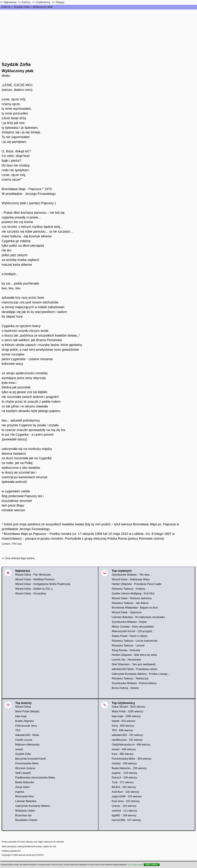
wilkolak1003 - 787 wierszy (127, 735)
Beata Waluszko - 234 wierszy (129, 768)
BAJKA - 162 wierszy (124, 787)
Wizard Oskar (23, 707)
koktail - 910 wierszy (124, 721)
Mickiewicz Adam (25, 811)
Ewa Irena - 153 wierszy (126, 801)
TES (18, 730)
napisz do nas (49, 846)
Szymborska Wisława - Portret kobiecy (134, 683)
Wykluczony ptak (43, 7)
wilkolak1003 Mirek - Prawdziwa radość (135, 669)
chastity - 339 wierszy (124, 763)
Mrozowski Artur (25, 796)
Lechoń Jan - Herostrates (126, 660)
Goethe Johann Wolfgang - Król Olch (133, 594)
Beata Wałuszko (25, 782)
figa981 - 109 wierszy (124, 815)
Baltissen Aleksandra (27, 745)
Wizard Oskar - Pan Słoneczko (33, 575)
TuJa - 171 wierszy (123, 782)
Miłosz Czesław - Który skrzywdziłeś (133, 627)
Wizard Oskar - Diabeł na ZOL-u (34, 589)
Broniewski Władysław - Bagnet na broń (135, 608)
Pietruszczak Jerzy (26, 726)
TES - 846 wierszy (122, 730)
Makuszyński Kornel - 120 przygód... (133, 631)
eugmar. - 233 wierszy (125, 773)
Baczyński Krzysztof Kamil (31, 759)
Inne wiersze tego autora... (21, 558)
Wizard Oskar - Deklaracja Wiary (131, 579)
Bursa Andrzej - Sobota (125, 688)
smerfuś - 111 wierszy (125, 811)
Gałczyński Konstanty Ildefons (33, 806)
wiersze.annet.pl (26, 855)
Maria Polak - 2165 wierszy (127, 711)
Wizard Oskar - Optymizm (127, 612)
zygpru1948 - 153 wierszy (127, 796)
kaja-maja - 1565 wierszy (126, 716)
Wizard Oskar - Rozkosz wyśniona (132, 598)
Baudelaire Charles (26, 820)
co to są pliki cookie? (135, 865)
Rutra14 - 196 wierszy (125, 778)
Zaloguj (60, 2)
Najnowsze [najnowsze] (10, 2)
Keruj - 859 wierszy (123, 726)
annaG (19, 749)
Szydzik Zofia (22, 7)
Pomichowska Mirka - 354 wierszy (131, 759)
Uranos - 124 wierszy (124, 806)
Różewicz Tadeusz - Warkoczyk (130, 678)
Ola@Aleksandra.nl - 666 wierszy (131, 745)
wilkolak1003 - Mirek (27, 735)
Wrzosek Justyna (25, 768)
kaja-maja (21, 716)
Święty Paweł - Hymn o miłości (130, 636)
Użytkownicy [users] (43, 2)
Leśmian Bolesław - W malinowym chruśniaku (138, 617)
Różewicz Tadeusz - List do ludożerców (135, 641)
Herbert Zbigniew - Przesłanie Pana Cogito (137, 584)
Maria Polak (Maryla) (27, 711)
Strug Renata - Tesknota (126, 650)
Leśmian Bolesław (26, 801)
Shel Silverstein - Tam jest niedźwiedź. (134, 664)
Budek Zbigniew (25, 721)
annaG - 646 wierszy (124, 749)
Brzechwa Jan (23, 815)
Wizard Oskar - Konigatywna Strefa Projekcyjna (43, 584)
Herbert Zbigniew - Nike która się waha (134, 655)
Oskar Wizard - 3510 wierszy (129, 707)
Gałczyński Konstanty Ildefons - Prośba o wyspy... (141, 674)
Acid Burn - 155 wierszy (125, 792)
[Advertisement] (98, 34)
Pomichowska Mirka (27, 763)
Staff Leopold (23, 773)
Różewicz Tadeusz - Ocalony (129, 589)
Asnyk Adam (22, 787)
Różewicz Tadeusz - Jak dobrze (130, 603)
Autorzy (6, 7)
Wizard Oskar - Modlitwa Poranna (35, 579)
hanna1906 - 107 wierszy (126, 820)
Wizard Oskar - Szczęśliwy (31, 594)
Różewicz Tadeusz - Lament (128, 646)
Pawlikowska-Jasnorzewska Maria (35, 778)
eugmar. (20, 792)
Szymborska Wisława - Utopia (129, 622)
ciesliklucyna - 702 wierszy (127, 740)
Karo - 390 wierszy (123, 754)
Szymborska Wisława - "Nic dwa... (132, 575)
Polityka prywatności (11, 851)
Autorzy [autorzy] (26, 2)
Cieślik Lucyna (24, 740)
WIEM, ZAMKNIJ (152, 865)
